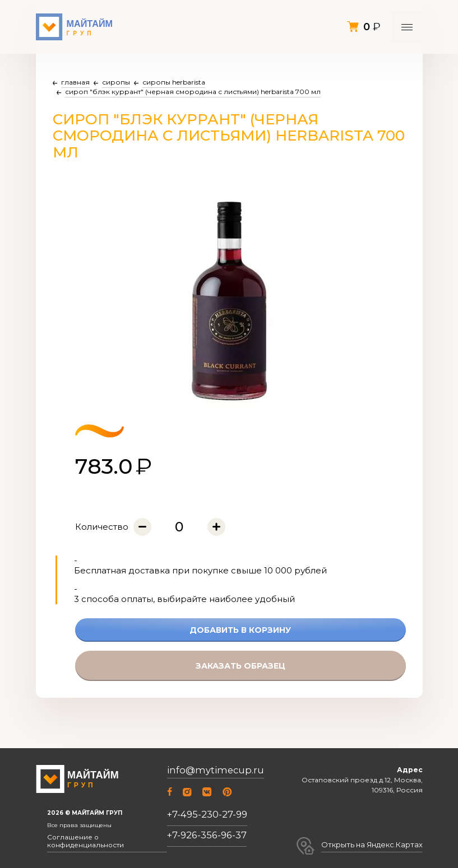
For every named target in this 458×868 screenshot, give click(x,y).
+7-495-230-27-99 (205, 818)
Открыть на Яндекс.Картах (377, 843)
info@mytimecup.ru (210, 777)
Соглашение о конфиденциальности (101, 844)
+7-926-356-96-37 (204, 839)
